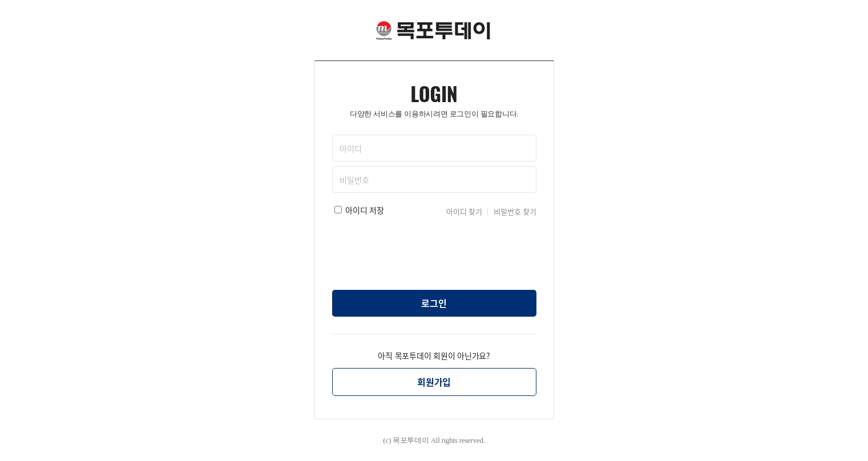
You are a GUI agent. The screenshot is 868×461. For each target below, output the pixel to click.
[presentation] (434, 250)
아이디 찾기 (464, 211)
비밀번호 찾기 (515, 211)
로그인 (434, 303)
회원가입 (434, 382)
